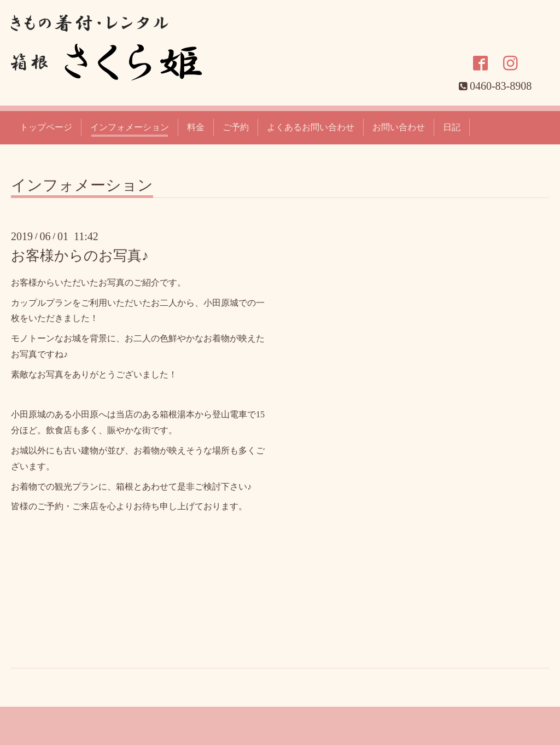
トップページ (46, 127)
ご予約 (236, 127)
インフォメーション (130, 127)
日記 (452, 127)
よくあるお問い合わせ (311, 127)
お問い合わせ (399, 127)
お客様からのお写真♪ (80, 256)
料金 (196, 127)
